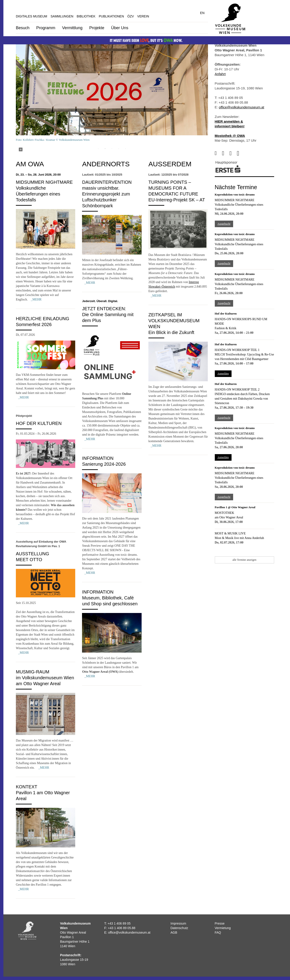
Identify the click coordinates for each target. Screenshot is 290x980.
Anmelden (223, 374)
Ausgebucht (224, 224)
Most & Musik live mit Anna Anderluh (239, 538)
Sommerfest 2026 (34, 324)
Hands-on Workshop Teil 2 (237, 390)
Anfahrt (220, 74)
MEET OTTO (29, 560)
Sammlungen (62, 16)
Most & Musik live (230, 533)
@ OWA (238, 136)
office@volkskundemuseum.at (242, 107)
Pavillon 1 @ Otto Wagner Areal (235, 507)
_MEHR (36, 299)
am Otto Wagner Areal (229, 517)
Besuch (23, 28)
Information (98, 458)
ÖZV (131, 16)
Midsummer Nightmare (44, 182)
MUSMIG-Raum (33, 672)
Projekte (97, 28)
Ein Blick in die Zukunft (171, 332)
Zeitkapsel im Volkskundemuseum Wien (174, 321)
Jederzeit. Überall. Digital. (100, 301)
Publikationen (111, 16)
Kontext (27, 787)
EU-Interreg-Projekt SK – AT (177, 200)
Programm (46, 28)
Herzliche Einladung (43, 319)
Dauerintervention (107, 182)
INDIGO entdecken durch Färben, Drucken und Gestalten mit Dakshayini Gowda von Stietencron (242, 399)
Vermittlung (72, 28)
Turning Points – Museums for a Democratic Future (173, 188)
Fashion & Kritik (226, 328)
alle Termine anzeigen (244, 560)
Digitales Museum (31, 16)
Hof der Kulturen (39, 423)
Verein (143, 16)
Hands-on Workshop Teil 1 (237, 350)
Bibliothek (86, 16)
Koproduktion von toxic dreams (235, 194)
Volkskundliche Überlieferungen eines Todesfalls (38, 194)
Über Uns (120, 28)
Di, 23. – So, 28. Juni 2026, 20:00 (38, 175)
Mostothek (225, 513)
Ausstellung (33, 554)
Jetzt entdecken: (104, 309)
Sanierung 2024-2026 (104, 464)
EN (202, 13)
